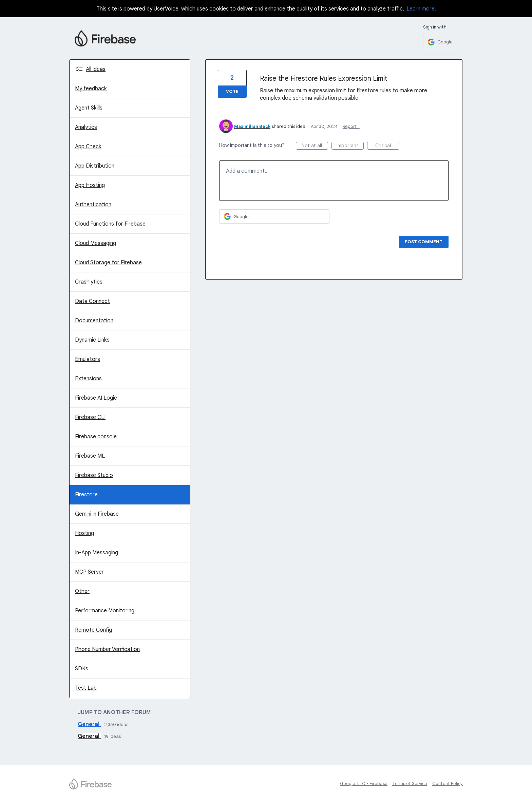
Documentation (94, 321)
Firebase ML (90, 456)
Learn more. (421, 9)
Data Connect (92, 301)
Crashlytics (89, 282)
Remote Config (93, 630)
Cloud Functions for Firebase (110, 224)
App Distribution (95, 166)
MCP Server (89, 572)
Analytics (86, 127)
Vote (232, 91)
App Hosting (90, 185)
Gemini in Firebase (97, 514)
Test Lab (86, 688)
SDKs (82, 669)
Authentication (93, 205)
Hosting (84, 533)
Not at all (315, 146)
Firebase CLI (90, 417)
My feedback (91, 89)
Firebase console (96, 437)
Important (350, 146)
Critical (387, 146)
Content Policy (448, 783)
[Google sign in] (440, 42)
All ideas (96, 69)
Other (82, 591)
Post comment (424, 242)
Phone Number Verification (107, 649)
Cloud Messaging (96, 243)
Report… (351, 126)
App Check (88, 147)
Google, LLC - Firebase (364, 783)
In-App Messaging (97, 553)
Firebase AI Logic (96, 398)
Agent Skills (89, 108)
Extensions (88, 379)
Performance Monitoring (105, 611)
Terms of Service (410, 783)
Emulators (88, 359)
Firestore (86, 495)
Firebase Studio (94, 475)
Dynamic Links (92, 340)
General (89, 724)
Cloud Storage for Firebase (108, 263)
